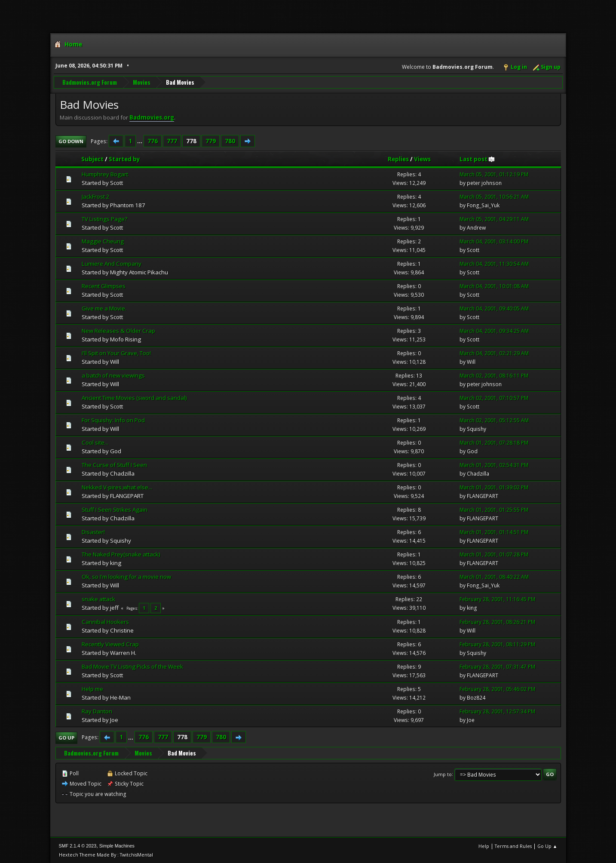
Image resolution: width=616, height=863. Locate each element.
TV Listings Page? (104, 219)
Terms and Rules (513, 846)
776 (153, 141)
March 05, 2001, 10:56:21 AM (494, 197)
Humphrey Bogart (105, 174)
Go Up (66, 737)
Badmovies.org (152, 117)
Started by (124, 159)
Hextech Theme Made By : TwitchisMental (106, 854)
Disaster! (93, 531)
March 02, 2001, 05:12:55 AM (494, 420)
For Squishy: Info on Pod (113, 420)
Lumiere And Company (112, 263)
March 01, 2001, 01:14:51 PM (494, 532)
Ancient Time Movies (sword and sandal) (134, 397)
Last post (477, 159)
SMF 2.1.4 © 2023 (78, 845)
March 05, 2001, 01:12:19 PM (494, 174)
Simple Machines (117, 845)
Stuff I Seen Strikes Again (115, 509)
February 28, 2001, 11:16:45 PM (497, 599)
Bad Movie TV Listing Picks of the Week (132, 666)
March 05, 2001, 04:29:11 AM (494, 219)
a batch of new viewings (113, 375)
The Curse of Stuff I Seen (114, 464)
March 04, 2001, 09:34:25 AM (494, 330)
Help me (92, 688)
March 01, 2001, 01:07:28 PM (494, 554)
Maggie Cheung (103, 241)
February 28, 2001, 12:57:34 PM (497, 711)
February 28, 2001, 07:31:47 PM (497, 666)
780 (230, 141)
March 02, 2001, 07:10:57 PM (494, 398)
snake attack (98, 599)
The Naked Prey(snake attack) (121, 554)
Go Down (71, 141)
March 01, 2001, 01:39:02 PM (494, 487)
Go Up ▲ (547, 846)
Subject (92, 159)
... (140, 141)
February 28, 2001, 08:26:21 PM (497, 622)
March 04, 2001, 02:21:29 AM (494, 353)
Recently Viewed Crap (110, 644)
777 (172, 141)
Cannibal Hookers (105, 621)
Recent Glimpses (104, 286)
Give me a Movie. (104, 308)
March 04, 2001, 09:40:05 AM (494, 308)
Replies (398, 159)
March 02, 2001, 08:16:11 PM (494, 375)
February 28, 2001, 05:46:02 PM (497, 689)
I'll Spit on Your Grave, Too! (116, 353)
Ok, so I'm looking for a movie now (126, 576)
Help (484, 846)
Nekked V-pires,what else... (117, 487)
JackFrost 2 (96, 197)
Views (422, 159)
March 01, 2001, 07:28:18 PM (494, 442)
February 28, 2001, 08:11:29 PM (497, 644)
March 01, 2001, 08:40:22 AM (494, 576)
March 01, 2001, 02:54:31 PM (494, 465)
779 (211, 141)
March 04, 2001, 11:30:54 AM (494, 263)
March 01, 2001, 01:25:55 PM (494, 509)
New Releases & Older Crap (118, 330)
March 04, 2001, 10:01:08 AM (494, 286)
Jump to (443, 774)
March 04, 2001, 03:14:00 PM (494, 241)
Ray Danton (97, 711)
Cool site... (95, 442)
